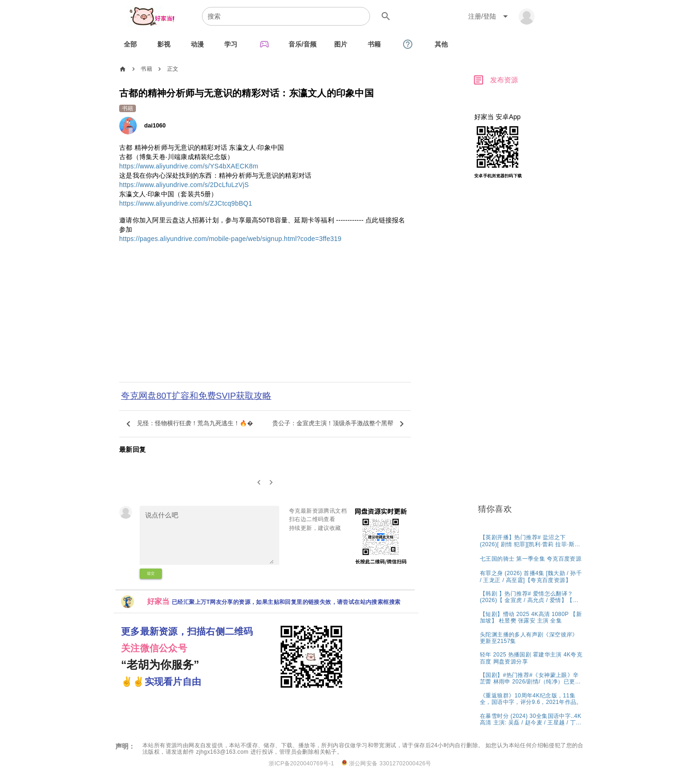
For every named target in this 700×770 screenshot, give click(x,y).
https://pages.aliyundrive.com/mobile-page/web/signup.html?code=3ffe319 (230, 239)
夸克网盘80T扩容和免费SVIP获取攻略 (196, 396)
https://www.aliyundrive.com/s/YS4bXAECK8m (189, 166)
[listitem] (531, 540)
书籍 (146, 69)
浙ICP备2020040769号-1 (301, 763)
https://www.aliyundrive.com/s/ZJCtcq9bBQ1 (186, 203)
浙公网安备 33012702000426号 (387, 763)
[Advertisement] (265, 319)
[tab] (130, 44)
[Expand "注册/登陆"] (490, 16)
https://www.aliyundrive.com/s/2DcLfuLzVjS (184, 185)
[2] (272, 483)
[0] (259, 483)
